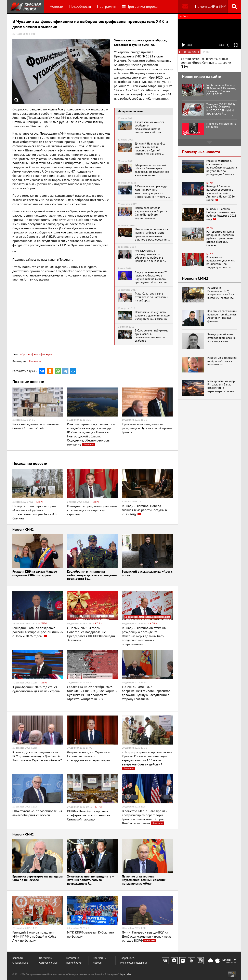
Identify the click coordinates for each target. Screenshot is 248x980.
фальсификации (41, 354)
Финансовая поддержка (133, 963)
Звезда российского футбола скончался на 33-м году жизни (221, 338)
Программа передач (141, 6)
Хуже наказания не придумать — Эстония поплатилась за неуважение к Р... (91, 880)
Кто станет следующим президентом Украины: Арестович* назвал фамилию (222, 316)
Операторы (46, 958)
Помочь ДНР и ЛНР (210, 6)
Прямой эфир (74, 963)
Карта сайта (125, 974)
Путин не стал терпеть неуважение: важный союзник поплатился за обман (144, 880)
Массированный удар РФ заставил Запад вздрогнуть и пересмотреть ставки (221, 386)
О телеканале (20, 963)
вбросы (25, 354)
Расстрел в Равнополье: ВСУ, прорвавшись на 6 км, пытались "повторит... (221, 293)
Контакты (18, 958)
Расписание (73, 958)
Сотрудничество (48, 963)
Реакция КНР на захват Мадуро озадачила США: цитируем (35, 574)
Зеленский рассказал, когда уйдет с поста (147, 574)
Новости (56, 6)
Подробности (80, 6)
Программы (107, 6)
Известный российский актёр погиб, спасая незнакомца (222, 361)
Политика (35, 361)
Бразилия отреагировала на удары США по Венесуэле (37, 878)
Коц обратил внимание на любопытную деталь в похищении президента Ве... (92, 575)
